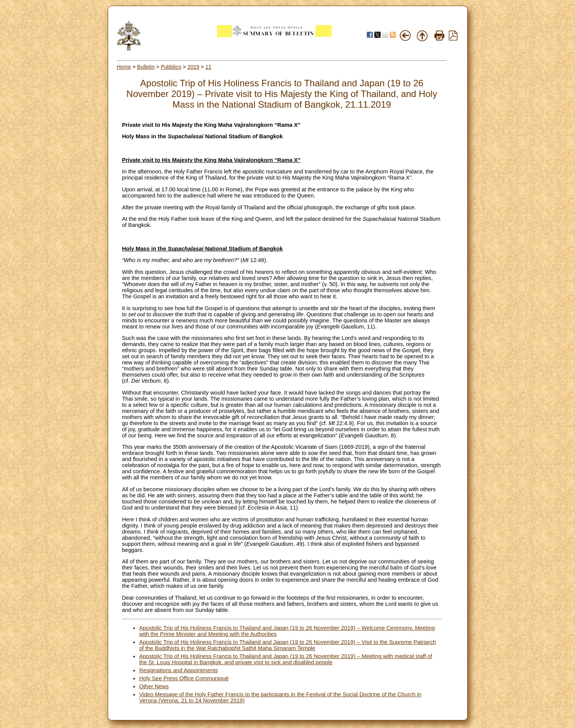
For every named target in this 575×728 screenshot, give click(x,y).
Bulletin (146, 67)
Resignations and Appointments (178, 670)
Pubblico (171, 67)
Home (124, 67)
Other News (154, 686)
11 (209, 67)
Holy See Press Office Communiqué (184, 678)
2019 (193, 67)
